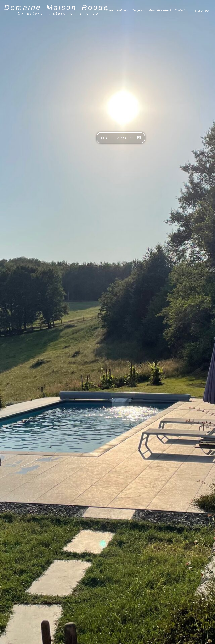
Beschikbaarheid (160, 10)
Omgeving (138, 10)
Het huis (123, 10)
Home (109, 10)
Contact (180, 10)
